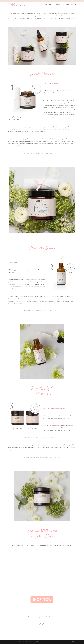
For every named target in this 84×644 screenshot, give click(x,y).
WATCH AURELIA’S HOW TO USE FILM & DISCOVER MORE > (42, 153)
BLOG (63, 5)
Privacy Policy (36, 642)
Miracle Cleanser (69, 107)
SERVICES (51, 5)
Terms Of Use (29, 642)
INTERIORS (58, 5)
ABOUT (46, 5)
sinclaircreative (45, 642)
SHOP (72, 5)
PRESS (67, 5)
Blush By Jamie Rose (21, 642)
